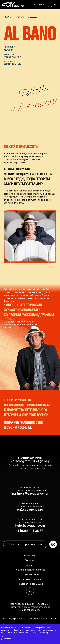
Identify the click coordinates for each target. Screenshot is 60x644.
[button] (30, 579)
